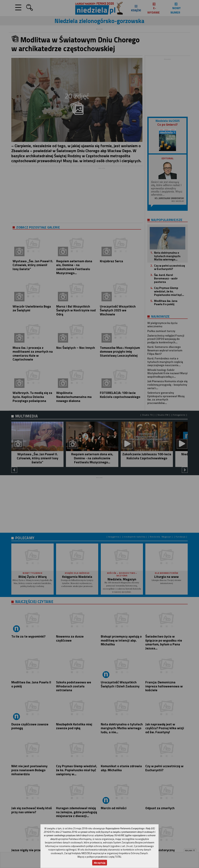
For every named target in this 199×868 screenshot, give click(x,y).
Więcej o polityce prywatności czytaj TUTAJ (99, 857)
